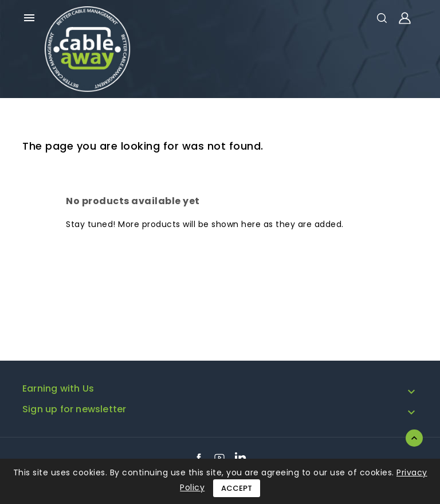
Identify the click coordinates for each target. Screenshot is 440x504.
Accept (237, 488)
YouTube (219, 458)
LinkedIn (241, 458)
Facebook (199, 458)
